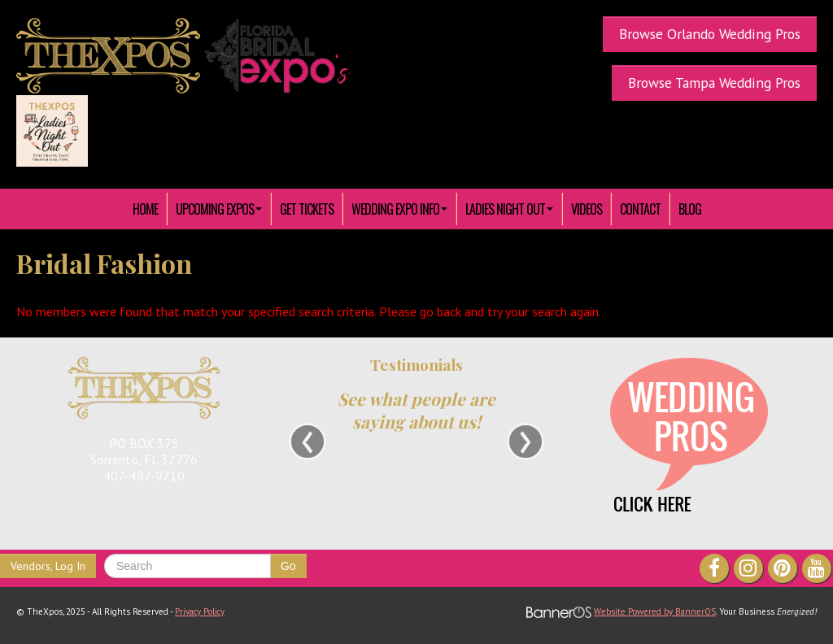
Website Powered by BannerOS (655, 611)
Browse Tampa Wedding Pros (714, 83)
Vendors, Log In (48, 566)
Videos (587, 209)
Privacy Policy (200, 611)
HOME (145, 209)
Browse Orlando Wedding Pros (710, 34)
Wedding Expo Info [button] (399, 209)
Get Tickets (307, 209)
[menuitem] (146, 209)
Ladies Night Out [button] (509, 209)
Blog (690, 209)
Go (288, 566)
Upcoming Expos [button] (219, 209)
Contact (640, 209)
